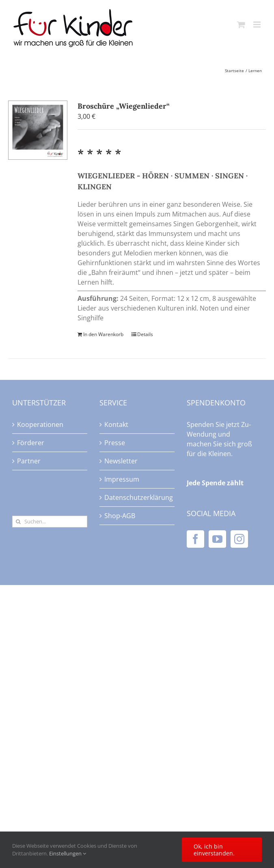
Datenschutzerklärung (137, 497)
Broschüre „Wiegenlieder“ (124, 106)
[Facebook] (195, 539)
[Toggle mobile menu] (258, 25)
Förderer (31, 443)
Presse (115, 443)
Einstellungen (68, 853)
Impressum (122, 479)
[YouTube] (217, 539)
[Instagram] (239, 539)
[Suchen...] (50, 522)
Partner (29, 461)
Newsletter (121, 461)
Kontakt (116, 424)
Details (145, 334)
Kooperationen (40, 424)
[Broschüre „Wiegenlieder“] (38, 130)
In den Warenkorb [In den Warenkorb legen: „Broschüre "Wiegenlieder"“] (103, 334)
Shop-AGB (120, 516)
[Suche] (18, 522)
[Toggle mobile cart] (241, 25)
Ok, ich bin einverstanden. (214, 850)
